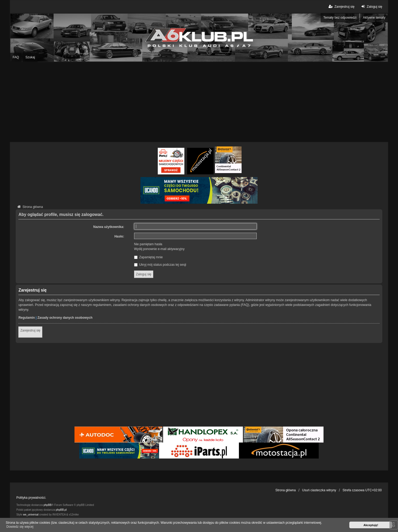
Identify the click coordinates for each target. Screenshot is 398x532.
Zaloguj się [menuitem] (371, 7)
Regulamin (26, 318)
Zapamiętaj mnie (148, 257)
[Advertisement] (199, 102)
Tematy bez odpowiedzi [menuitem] (340, 18)
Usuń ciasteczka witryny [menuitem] (319, 490)
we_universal (31, 515)
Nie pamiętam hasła (148, 244)
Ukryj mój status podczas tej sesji (160, 265)
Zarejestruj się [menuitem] (341, 7)
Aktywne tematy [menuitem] (374, 18)
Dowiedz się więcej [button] (20, 527)
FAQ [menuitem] (16, 57)
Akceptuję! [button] (371, 525)
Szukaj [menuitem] (30, 57)
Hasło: (119, 236)
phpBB (48, 505)
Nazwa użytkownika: (109, 227)
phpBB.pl (61, 510)
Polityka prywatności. (31, 498)
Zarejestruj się (30, 330)
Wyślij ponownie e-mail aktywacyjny (159, 249)
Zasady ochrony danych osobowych (65, 318)
